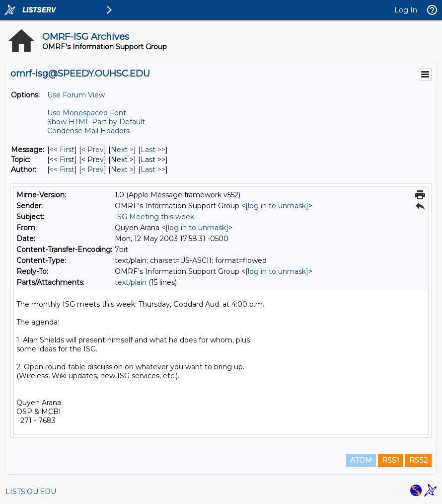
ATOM (361, 460)
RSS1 (391, 460)
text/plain (131, 282)
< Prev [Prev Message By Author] (93, 169)
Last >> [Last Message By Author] (153, 169)
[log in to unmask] (277, 206)
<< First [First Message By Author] (62, 169)
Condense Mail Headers (88, 131)
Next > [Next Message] (122, 150)
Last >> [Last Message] (153, 150)
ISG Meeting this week (154, 217)
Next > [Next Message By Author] (122, 169)
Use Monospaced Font (87, 113)
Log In (406, 10)
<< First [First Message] (62, 150)
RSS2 (418, 460)
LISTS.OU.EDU (31, 492)
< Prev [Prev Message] (93, 150)
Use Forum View (76, 95)
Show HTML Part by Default (96, 122)
